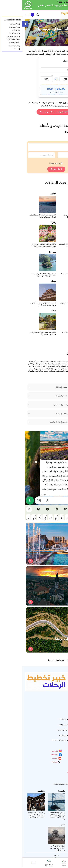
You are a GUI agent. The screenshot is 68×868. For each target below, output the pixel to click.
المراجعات (61, 708)
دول (64, 706)
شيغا (62, 252)
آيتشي (61, 281)
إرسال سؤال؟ (34, 169)
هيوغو (31, 281)
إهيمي (41, 825)
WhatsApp (59, 777)
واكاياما (30, 223)
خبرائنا (63, 703)
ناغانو (31, 311)
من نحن (62, 700)
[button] (3, 24)
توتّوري (31, 193)
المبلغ (49, 66)
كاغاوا (61, 791)
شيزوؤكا (30, 252)
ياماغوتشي (18, 791)
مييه (62, 193)
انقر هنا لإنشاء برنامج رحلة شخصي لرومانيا (34, 112)
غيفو (62, 311)
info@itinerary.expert (55, 772)
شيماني (60, 223)
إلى (30, 75)
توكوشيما (39, 791)
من (49, 75)
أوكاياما (61, 825)
